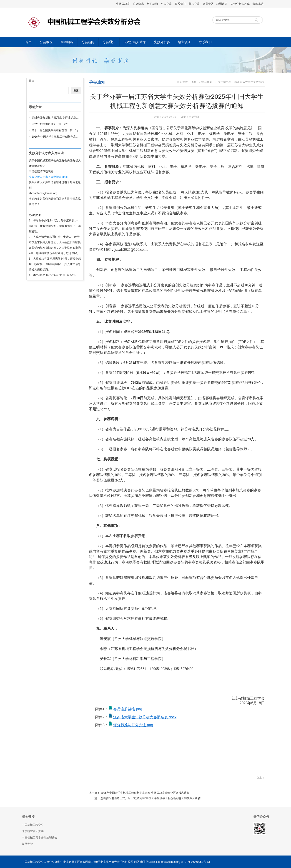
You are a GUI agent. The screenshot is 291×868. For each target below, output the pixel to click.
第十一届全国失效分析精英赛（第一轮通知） (59, 130)
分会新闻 (88, 42)
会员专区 (208, 4)
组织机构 (152, 4)
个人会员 (166, 4)
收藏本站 (258, 4)
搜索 (32, 81)
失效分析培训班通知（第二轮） (51, 124)
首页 (28, 42)
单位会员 (194, 4)
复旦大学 (27, 844)
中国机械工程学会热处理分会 (40, 838)
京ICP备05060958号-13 (195, 862)
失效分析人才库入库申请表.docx (49, 177)
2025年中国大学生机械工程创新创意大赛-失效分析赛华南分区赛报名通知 (145, 793)
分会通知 (109, 42)
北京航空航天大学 (33, 831)
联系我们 (180, 4)
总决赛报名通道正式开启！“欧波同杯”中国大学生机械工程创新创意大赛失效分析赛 (151, 798)
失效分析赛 (123, 4)
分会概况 (138, 4)
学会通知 (97, 82)
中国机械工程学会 (33, 825)
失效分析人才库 (240, 4)
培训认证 (222, 4)
